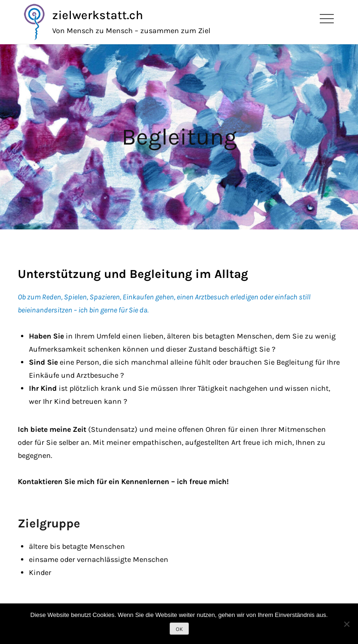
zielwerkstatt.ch (98, 15)
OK (179, 629)
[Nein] (346, 624)
